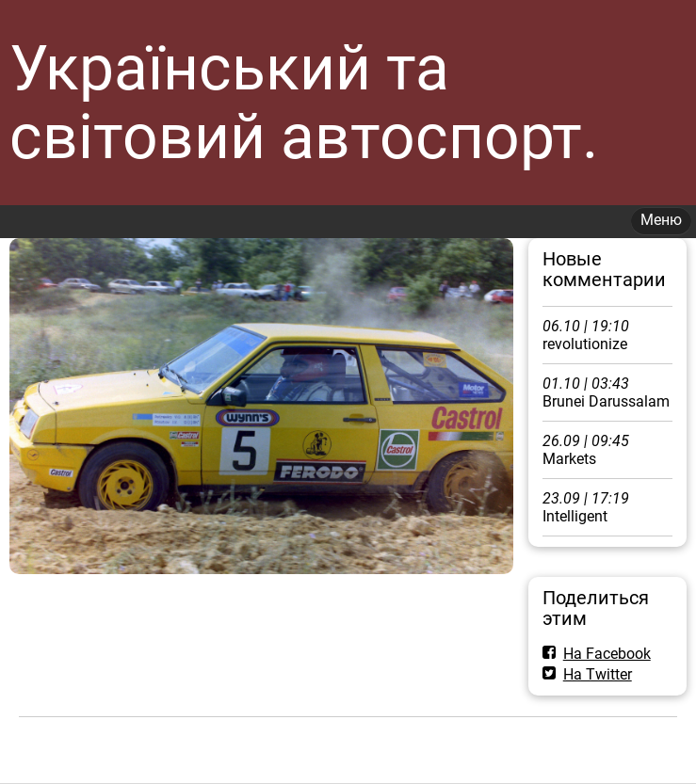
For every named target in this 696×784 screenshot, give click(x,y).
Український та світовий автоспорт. (304, 103)
